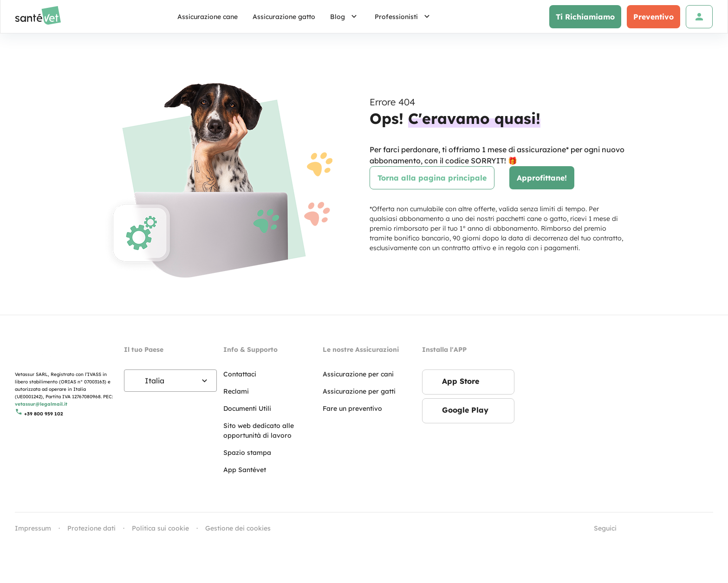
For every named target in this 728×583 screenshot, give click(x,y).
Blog (345, 17)
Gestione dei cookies (238, 528)
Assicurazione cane (208, 17)
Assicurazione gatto (284, 17)
